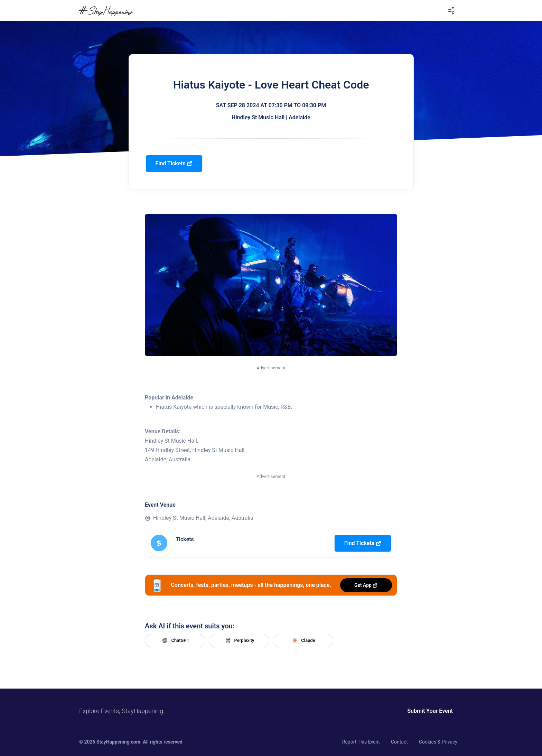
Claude (303, 640)
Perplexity (239, 640)
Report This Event (361, 742)
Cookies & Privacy (438, 742)
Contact (399, 742)
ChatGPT (175, 640)
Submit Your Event (430, 711)
